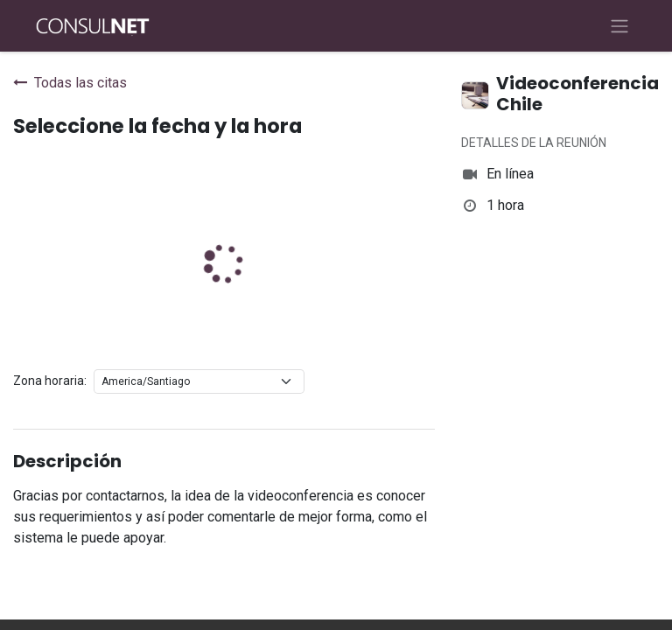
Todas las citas (70, 83)
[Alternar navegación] (619, 26)
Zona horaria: (50, 381)
